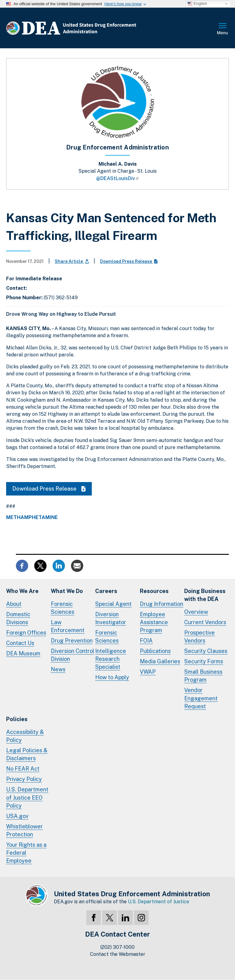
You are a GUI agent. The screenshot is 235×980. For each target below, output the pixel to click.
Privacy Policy (24, 779)
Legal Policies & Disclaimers (27, 754)
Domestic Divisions (18, 618)
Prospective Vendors (200, 637)
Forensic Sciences (63, 608)
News (58, 669)
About (14, 604)
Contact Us (20, 643)
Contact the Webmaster (118, 954)
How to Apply (112, 677)
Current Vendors (205, 622)
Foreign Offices (26, 633)
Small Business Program (203, 676)
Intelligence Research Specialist (111, 659)
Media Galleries (160, 661)
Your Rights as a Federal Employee (26, 853)
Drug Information (162, 604)
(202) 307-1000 (117, 947)
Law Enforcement (68, 626)
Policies (17, 719)
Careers (106, 591)
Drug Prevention (72, 641)
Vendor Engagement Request (201, 698)
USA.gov (17, 816)
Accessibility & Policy (25, 736)
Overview (196, 612)
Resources (154, 591)
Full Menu (223, 29)
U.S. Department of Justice (159, 902)
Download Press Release (129, 261)
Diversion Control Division (73, 655)
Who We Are (22, 591)
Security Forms (204, 661)
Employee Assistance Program (154, 622)
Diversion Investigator (111, 618)
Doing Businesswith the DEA (205, 595)
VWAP (148, 672)
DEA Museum (23, 653)
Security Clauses (206, 651)
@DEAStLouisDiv (118, 178)
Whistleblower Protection (24, 830)
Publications (155, 651)
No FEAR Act (23, 769)
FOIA (146, 641)
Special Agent (113, 604)
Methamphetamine (32, 518)
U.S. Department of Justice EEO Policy (27, 797)
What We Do (67, 591)
